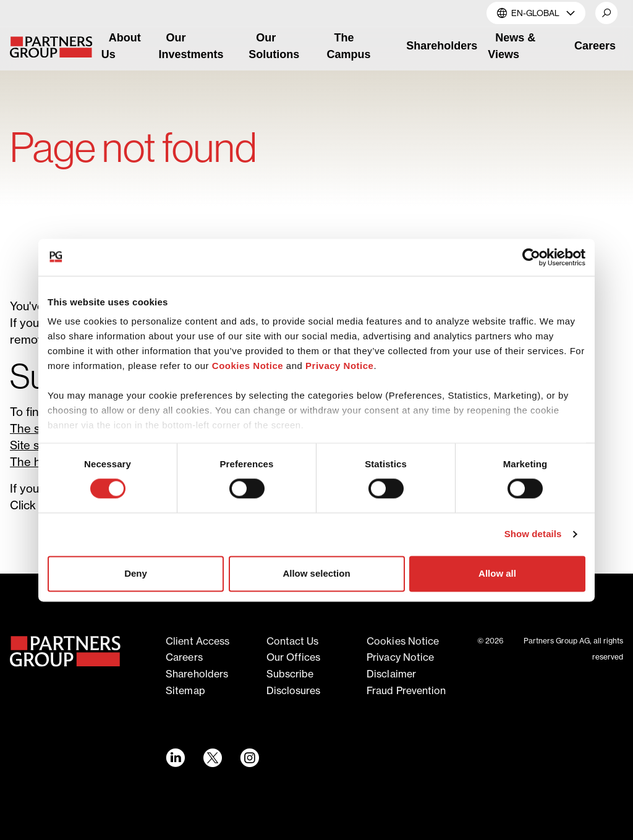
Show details (533, 534)
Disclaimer (391, 674)
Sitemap (185, 690)
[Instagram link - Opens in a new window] (249, 758)
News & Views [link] (512, 46)
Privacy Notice (339, 366)
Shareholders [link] (442, 46)
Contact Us (293, 641)
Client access (198, 641)
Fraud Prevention (406, 690)
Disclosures (294, 690)
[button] (606, 13)
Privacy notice (400, 657)
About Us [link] (121, 46)
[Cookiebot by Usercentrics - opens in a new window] (531, 257)
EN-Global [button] (536, 13)
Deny (136, 573)
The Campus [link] (349, 46)
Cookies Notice (248, 366)
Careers (184, 657)
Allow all (497, 573)
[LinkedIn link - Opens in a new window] (175, 758)
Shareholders (197, 674)
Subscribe (290, 674)
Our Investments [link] (191, 46)
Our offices (294, 657)
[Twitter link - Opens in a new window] (212, 758)
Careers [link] (595, 46)
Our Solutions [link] (274, 46)
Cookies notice (403, 641)
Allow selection (316, 573)
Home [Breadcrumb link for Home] (23, 108)
